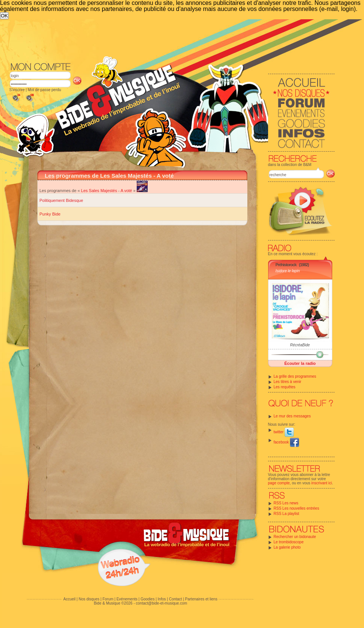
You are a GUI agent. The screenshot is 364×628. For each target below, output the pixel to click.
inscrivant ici (322, 483)
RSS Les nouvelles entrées (297, 508)
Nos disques (89, 599)
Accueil (69, 599)
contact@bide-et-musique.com (162, 603)
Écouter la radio (300, 363)
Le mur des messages (292, 416)
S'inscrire (17, 90)
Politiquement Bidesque (62, 200)
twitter (284, 432)
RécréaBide (300, 345)
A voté (126, 191)
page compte (279, 483)
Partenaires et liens (201, 599)
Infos (162, 599)
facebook (286, 442)
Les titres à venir (288, 382)
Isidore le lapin (288, 271)
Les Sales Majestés (99, 191)
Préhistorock (286, 265)
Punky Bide (50, 214)
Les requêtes (285, 387)
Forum (108, 599)
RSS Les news (286, 503)
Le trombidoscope (289, 542)
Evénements (127, 599)
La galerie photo (287, 547)
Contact (175, 599)
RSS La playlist (287, 514)
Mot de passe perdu (44, 90)
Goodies (147, 599)
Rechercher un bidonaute (295, 537)
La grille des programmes (295, 376)
